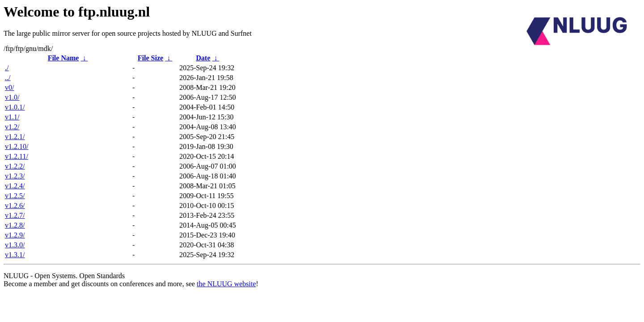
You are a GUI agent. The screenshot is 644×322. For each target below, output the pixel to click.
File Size (150, 58)
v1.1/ (12, 117)
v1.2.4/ (15, 186)
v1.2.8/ (15, 225)
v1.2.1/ (15, 137)
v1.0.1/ (15, 107)
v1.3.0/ (15, 245)
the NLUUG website (226, 284)
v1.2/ (12, 127)
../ (8, 78)
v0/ (9, 87)
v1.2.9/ (15, 235)
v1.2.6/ (15, 205)
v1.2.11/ (17, 156)
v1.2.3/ (15, 176)
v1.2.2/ (15, 166)
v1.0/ (12, 97)
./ (7, 68)
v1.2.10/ (17, 146)
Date (203, 58)
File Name (64, 58)
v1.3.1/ (15, 255)
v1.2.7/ (15, 215)
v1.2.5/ (15, 196)
